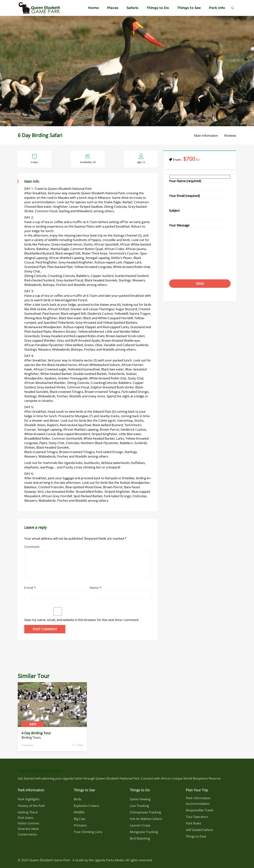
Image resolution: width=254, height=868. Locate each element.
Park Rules (193, 823)
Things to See (189, 8)
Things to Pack (196, 836)
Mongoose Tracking (144, 832)
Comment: (32, 547)
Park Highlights (29, 799)
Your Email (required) (200, 201)
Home (93, 8)
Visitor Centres (28, 823)
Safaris (133, 8)
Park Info (217, 8)
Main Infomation (206, 135)
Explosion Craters (86, 806)
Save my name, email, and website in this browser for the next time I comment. (82, 620)
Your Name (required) (200, 186)
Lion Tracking (139, 806)
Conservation (27, 834)
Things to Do (158, 8)
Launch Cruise (140, 825)
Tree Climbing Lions (88, 832)
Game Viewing (140, 799)
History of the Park (31, 806)
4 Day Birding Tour (36, 733)
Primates (80, 825)
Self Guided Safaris (199, 830)
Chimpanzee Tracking (145, 812)
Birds (78, 799)
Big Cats (80, 819)
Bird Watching (140, 838)
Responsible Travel (199, 810)
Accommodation (198, 804)
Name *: (96, 588)
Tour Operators (197, 817)
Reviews (230, 135)
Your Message (200, 251)
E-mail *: (30, 588)
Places (113, 8)
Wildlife (79, 812)
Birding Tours (31, 737)
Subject (200, 215)
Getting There (28, 812)
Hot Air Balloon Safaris (146, 819)
